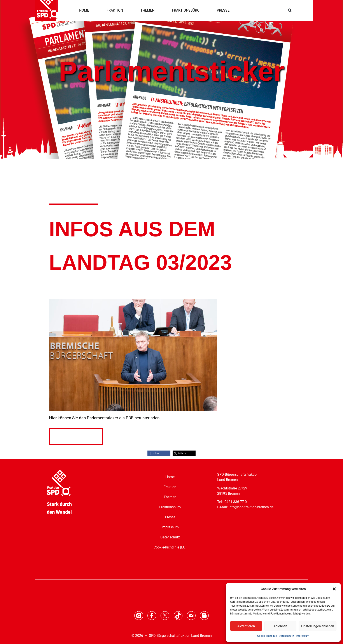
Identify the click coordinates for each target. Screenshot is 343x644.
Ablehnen (280, 626)
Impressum (303, 636)
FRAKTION (115, 10)
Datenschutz (286, 636)
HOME (84, 10)
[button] (334, 589)
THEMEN (147, 10)
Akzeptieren (246, 626)
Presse (170, 517)
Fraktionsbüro (170, 507)
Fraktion (170, 487)
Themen (170, 497)
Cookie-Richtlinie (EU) (170, 547)
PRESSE (223, 10)
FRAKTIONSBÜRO (186, 10)
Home (170, 477)
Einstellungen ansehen (318, 626)
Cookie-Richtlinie (267, 636)
